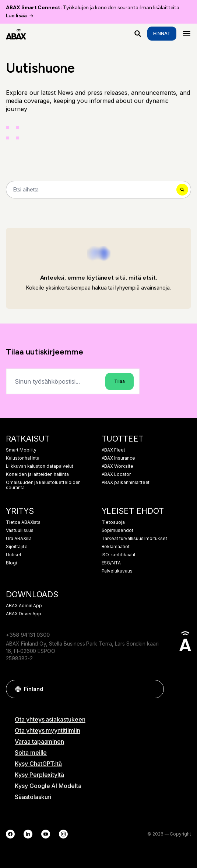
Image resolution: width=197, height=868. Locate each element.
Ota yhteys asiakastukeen (50, 719)
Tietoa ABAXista (23, 522)
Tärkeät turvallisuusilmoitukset (135, 539)
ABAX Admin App (24, 606)
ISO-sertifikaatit (119, 555)
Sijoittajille (17, 547)
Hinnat (162, 33)
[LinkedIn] (28, 834)
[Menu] (187, 34)
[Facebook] (10, 834)
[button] (155, 689)
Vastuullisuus (20, 530)
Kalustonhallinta (23, 458)
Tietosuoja (113, 522)
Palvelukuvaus (117, 571)
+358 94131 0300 (28, 635)
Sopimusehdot (117, 530)
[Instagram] (63, 834)
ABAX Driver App (24, 614)
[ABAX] (16, 34)
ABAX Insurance (118, 458)
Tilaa (119, 381)
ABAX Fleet (114, 450)
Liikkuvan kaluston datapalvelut (40, 466)
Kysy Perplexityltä (39, 775)
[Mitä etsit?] (138, 34)
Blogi (11, 563)
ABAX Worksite (117, 466)
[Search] (98, 190)
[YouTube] (46, 834)
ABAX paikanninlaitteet (126, 483)
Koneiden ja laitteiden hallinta (37, 474)
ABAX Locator (116, 474)
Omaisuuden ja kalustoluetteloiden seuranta (43, 485)
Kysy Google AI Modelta (48, 786)
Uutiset (14, 555)
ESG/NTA (111, 563)
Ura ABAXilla (19, 539)
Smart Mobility (21, 450)
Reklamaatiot (116, 547)
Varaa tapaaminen (39, 741)
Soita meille (31, 753)
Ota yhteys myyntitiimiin (48, 730)
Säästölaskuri (33, 797)
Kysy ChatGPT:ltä (38, 764)
